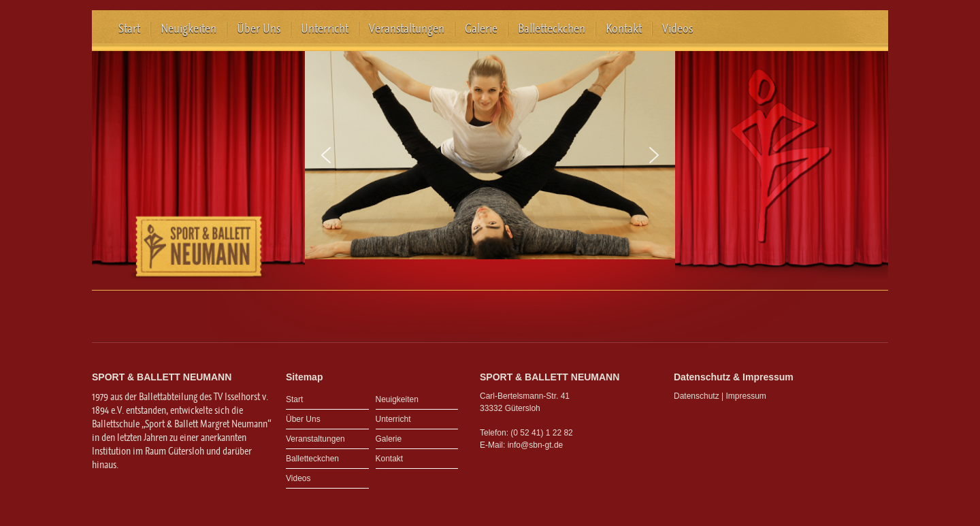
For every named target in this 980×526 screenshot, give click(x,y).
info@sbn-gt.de (536, 445)
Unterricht (325, 29)
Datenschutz (697, 396)
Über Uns (259, 29)
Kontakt (624, 29)
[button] (326, 155)
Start (129, 29)
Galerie (481, 29)
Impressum (746, 396)
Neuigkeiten (189, 29)
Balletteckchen (552, 29)
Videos (677, 29)
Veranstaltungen (407, 29)
